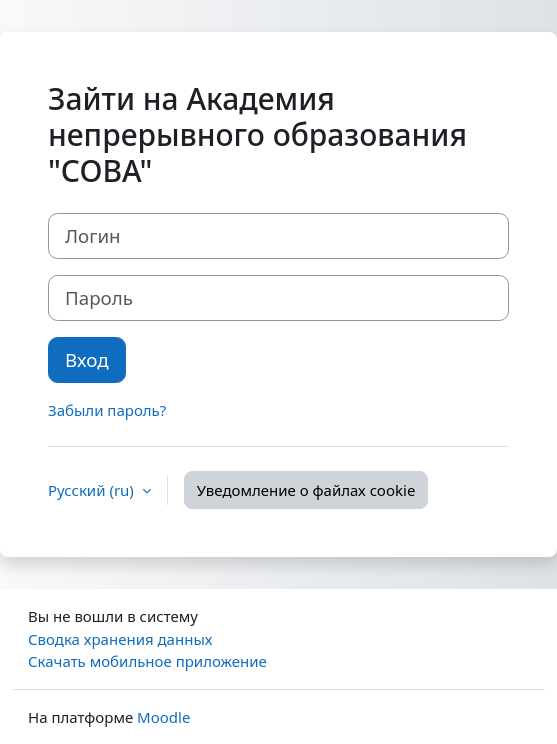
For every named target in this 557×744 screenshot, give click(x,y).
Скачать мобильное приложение (147, 661)
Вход (87, 359)
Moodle (163, 717)
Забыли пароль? (107, 410)
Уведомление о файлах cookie (306, 490)
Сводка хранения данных (120, 639)
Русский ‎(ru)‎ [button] (93, 490)
